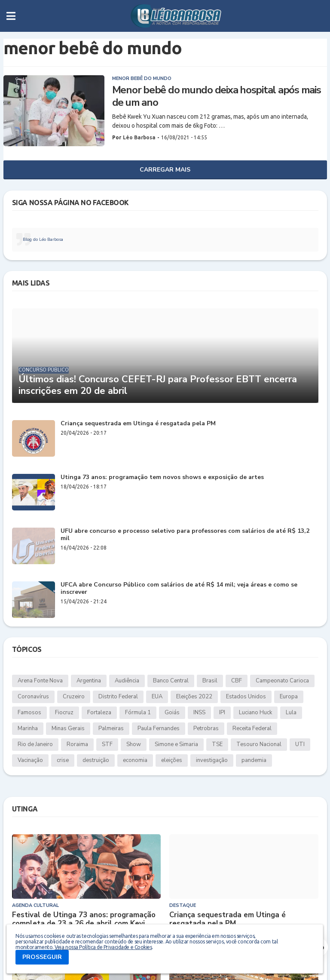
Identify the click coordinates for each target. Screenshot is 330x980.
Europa (289, 697)
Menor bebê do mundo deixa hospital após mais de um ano (217, 96)
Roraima (77, 744)
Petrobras (206, 728)
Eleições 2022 (194, 697)
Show (134, 744)
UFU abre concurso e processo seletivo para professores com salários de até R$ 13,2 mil (185, 535)
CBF (237, 681)
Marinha (28, 728)
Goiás (172, 713)
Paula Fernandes (159, 728)
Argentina (89, 681)
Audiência (127, 681)
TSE (217, 744)
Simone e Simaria (176, 744)
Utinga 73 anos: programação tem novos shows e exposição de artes (162, 478)
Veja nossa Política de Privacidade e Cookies (103, 947)
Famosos (29, 713)
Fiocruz (64, 713)
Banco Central (171, 681)
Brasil (210, 681)
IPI (222, 713)
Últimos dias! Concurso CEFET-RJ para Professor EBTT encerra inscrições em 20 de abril (158, 385)
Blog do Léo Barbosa (43, 240)
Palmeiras (111, 728)
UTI (300, 744)
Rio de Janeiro (35, 744)
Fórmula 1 (138, 713)
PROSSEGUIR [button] (42, 957)
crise (63, 760)
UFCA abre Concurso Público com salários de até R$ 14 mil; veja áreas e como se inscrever (179, 589)
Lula (291, 713)
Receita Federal (252, 728)
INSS (199, 713)
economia (135, 760)
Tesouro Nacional (259, 744)
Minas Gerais (68, 728)
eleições (172, 760)
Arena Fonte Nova (40, 681)
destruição (96, 760)
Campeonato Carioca (282, 681)
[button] (11, 16)
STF (107, 744)
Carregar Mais (165, 170)
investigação (212, 760)
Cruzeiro (74, 697)
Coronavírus (33, 697)
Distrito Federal (118, 697)
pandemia (254, 760)
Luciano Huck (255, 713)
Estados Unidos (246, 697)
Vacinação (30, 760)
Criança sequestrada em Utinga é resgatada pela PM (138, 424)
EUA (157, 697)
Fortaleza (99, 713)
